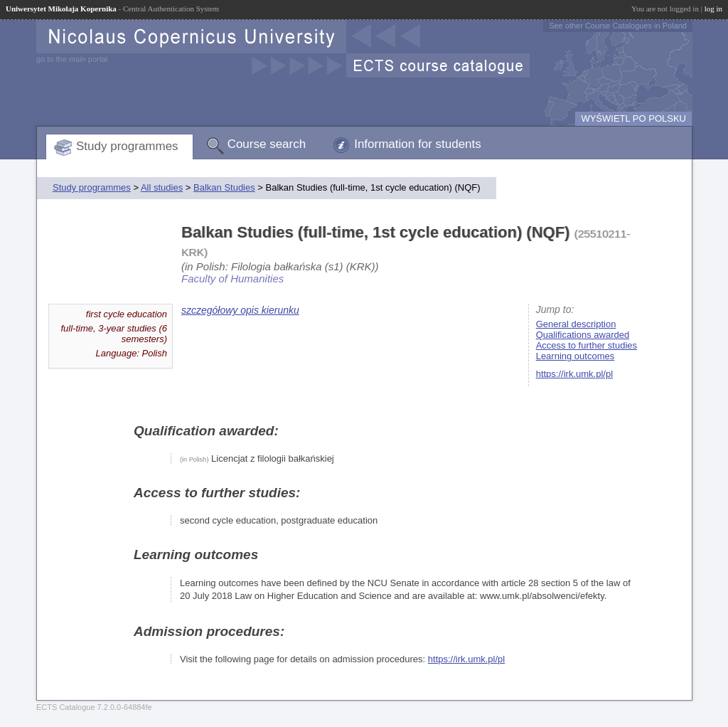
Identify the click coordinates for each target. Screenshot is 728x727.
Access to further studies (587, 345)
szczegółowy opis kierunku (240, 310)
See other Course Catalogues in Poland (618, 26)
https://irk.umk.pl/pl (574, 374)
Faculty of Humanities (232, 278)
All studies (162, 187)
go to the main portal (72, 59)
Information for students (418, 144)
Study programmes (127, 146)
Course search (267, 144)
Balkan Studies (224, 187)
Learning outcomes (576, 356)
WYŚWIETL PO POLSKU (633, 118)
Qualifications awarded (583, 335)
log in (713, 9)
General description (576, 324)
